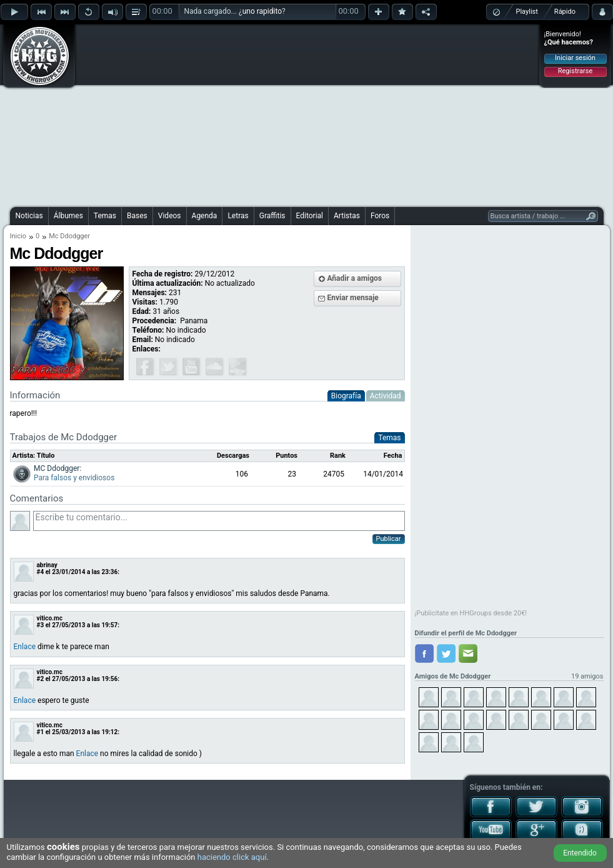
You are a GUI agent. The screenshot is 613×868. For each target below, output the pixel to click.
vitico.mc (50, 618)
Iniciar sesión (575, 58)
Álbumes (68, 216)
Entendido (580, 853)
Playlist (527, 12)
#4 (41, 572)
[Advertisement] (272, 114)
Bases (137, 216)
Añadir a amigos (355, 278)
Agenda (205, 216)
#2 (41, 679)
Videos (170, 216)
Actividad (386, 396)
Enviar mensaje (353, 298)
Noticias (29, 216)
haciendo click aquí (232, 857)
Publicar (389, 539)
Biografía (346, 396)
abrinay (47, 565)
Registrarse (575, 71)
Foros (380, 216)
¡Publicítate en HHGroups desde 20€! (471, 613)
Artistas (347, 216)
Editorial (310, 216)
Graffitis (272, 216)
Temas (105, 216)
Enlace (25, 647)
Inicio (18, 236)
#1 (41, 732)
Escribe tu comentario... (219, 521)
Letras (238, 216)
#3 (41, 625)
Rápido (565, 12)
